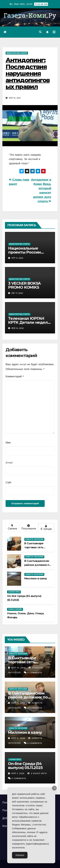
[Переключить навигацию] (54, 32)
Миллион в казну (36, 578)
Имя (8, 443)
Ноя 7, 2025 (18, 773)
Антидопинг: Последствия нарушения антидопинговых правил (28, 73)
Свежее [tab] (12, 527)
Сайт (9, 482)
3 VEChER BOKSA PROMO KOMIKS (24, 285)
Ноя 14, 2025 (18, 668)
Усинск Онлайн (15, 609)
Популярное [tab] (28, 527)
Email (9, 463)
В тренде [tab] (46, 528)
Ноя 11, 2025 (18, 703)
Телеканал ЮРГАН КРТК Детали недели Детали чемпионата (29, 322)
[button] (40, 32)
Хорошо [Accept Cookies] (20, 855)
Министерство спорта (17, 53)
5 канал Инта (14, 592)
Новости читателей (34, 539)
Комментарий (15, 376)
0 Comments (35, 673)
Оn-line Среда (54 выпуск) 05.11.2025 (25, 766)
